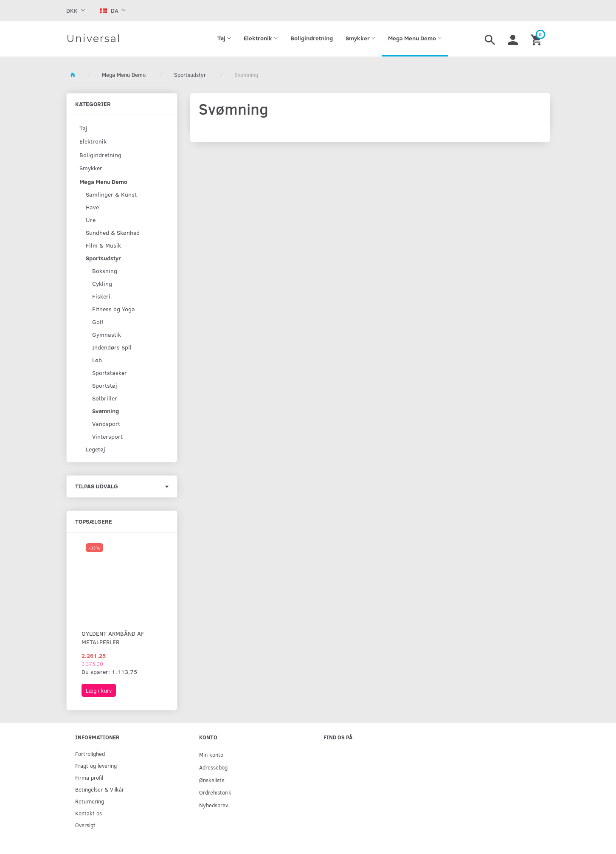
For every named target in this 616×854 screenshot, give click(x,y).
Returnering (90, 801)
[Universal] (93, 39)
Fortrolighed (90, 754)
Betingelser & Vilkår (100, 789)
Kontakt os (89, 813)
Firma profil (89, 777)
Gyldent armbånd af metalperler (113, 638)
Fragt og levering (96, 765)
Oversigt (85, 825)
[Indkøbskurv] (537, 39)
